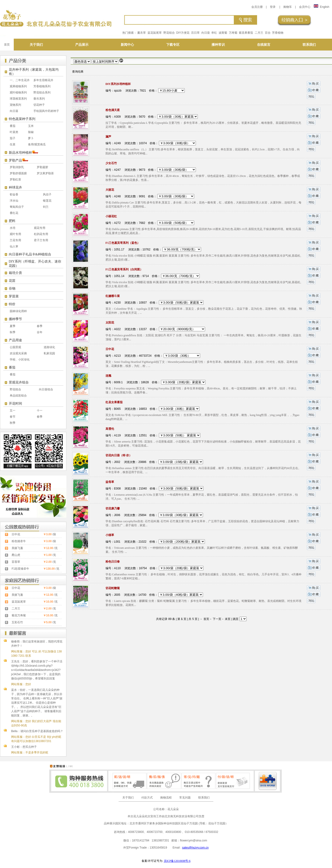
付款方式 (147, 798)
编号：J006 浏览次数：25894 (126, 515)
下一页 (217, 619)
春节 (13, 417)
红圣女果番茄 (114, 402)
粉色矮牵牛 (19, 541)
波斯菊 (223, 33)
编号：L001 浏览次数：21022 (126, 542)
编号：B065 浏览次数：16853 (126, 409)
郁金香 (14, 194)
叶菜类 (14, 132)
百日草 (195, 33)
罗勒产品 (15, 160)
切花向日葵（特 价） (119, 455)
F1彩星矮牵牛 (20, 569)
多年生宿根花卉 (43, 80)
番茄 (13, 126)
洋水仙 (14, 201)
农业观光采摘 (18, 353)
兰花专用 (15, 240)
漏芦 (108, 137)
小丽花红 (111, 216)
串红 (214, 33)
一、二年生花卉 (20, 80)
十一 (40, 411)
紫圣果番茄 (246, 33)
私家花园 (49, 353)
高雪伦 (110, 429)
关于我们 (128, 798)
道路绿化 (49, 347)
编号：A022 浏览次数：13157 (126, 329)
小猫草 (110, 535)
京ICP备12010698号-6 (177, 861)
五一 (13, 411)
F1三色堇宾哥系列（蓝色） (123, 243)
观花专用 (40, 228)
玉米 (31, 126)
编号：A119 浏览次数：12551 (126, 435)
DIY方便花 (183, 33)
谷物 (12, 289)
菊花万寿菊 (19, 615)
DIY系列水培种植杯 (118, 84)
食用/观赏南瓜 (37, 144)
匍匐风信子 (17, 207)
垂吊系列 (39, 99)
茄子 (13, 138)
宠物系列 (15, 105)
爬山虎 (16, 555)
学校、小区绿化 (20, 360)
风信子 (47, 194)
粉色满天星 (113, 110)
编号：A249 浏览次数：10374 (126, 143)
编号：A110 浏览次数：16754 (126, 568)
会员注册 (257, 7)
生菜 (13, 144)
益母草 (110, 482)
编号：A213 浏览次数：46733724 (129, 356)
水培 (13, 228)
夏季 (13, 326)
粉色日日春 (113, 562)
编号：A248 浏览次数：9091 (125, 196)
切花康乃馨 (113, 508)
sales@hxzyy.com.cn (195, 848)
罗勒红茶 (15, 180)
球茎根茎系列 (18, 99)
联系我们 (204, 798)
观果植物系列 (18, 86)
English (321, 7)
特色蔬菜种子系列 (22, 119)
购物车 (288, 7)
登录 (273, 7)
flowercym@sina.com (194, 840)
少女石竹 (111, 163)
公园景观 (15, 347)
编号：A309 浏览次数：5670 (125, 117)
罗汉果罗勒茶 (45, 173)
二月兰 (259, 33)
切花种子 (39, 105)
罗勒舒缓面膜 (18, 173)
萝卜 (31, 138)
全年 (40, 332)
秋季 (13, 332)
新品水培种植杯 (20, 153)
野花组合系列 (42, 92)
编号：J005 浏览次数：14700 (126, 595)
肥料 (12, 221)
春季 (40, 326)
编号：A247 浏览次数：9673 (125, 170)
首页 (7, 45)
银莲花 (47, 201)
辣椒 (31, 132)
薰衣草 (142, 33)
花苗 (12, 281)
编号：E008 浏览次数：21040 (126, 489)
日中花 (16, 534)
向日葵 (206, 33)
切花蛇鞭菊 (113, 588)
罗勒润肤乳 (17, 167)
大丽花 (110, 190)
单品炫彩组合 (18, 396)
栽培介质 (15, 273)
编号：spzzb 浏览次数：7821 (126, 91)
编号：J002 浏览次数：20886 (126, 462)
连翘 (108, 376)
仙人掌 (14, 246)
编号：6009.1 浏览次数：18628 (127, 382)
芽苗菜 (14, 296)
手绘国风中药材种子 (46, 111)
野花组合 (169, 33)
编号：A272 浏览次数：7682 (125, 223)
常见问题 (185, 798)
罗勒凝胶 (42, 167)
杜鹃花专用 (41, 234)
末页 (228, 619)
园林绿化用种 (18, 311)
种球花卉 (15, 187)
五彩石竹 (17, 622)
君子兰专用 (41, 240)
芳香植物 (278, 33)
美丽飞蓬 (17, 548)
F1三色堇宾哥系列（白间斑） (124, 269)
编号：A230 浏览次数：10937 (126, 303)
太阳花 (110, 323)
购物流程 (166, 798)
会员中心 (305, 7)
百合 (268, 33)
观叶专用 (15, 234)
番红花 (14, 213)
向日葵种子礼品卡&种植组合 (30, 254)
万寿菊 (233, 33)
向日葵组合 (46, 389)
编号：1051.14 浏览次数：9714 (127, 276)
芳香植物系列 (42, 86)
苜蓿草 (16, 562)
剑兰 (46, 207)
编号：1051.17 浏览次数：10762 (128, 249)
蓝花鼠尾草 (155, 33)
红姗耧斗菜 (113, 296)
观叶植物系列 (18, 92)
